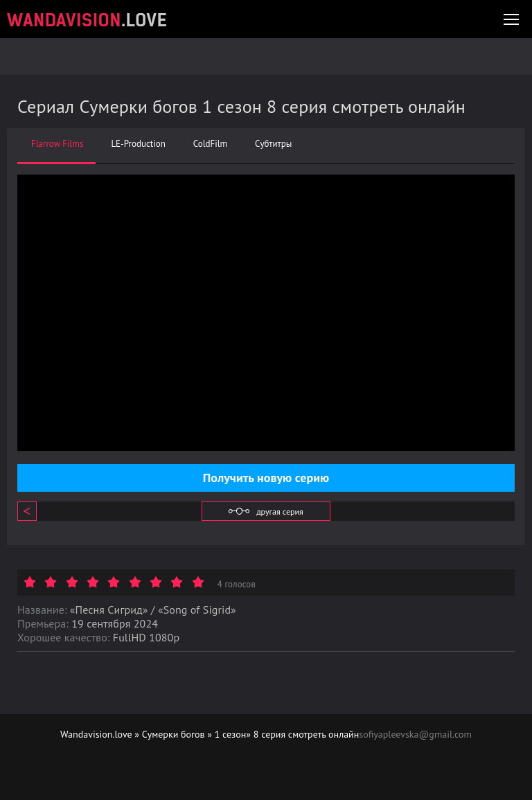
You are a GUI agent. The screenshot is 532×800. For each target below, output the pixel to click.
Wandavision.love (96, 734)
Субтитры (273, 144)
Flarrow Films (57, 144)
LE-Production (138, 144)
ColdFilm (210, 144)
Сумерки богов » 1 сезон (194, 734)
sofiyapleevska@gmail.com (415, 734)
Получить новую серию (266, 478)
